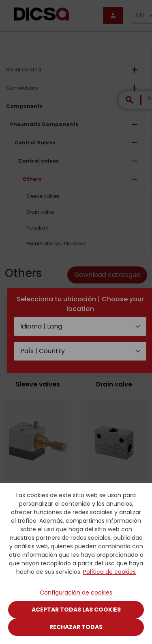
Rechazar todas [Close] (76, 627)
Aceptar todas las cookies (76, 610)
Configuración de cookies (76, 592)
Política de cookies (109, 572)
